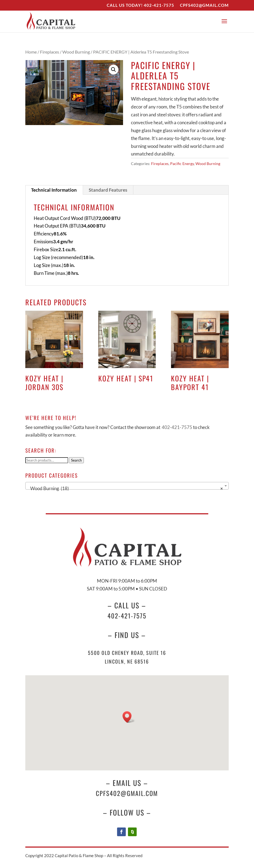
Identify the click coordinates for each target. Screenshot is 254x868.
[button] (114, 70)
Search (76, 460)
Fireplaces (50, 52)
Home (31, 52)
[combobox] (127, 486)
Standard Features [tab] (108, 190)
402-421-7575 (159, 5)
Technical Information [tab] (54, 190)
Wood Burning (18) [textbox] (125, 489)
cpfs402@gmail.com (127, 793)
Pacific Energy (182, 164)
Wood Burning (76, 52)
